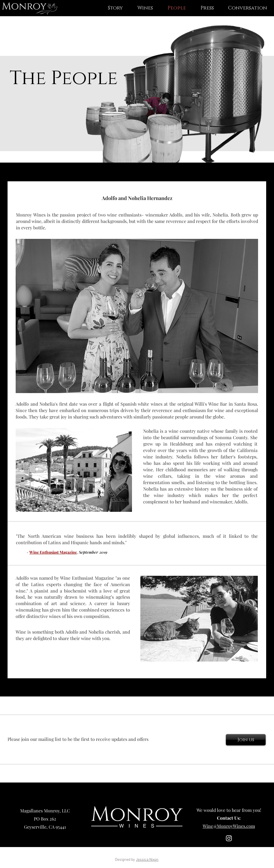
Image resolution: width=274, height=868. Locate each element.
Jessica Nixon (147, 860)
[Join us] (246, 740)
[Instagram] (229, 838)
